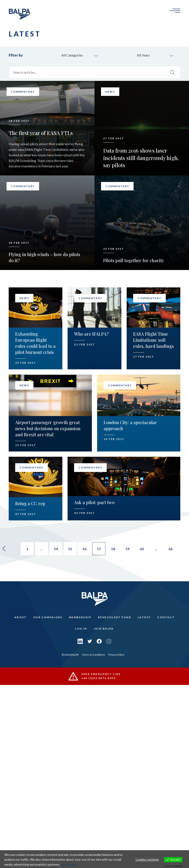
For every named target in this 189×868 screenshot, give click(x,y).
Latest (144, 617)
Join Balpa (104, 629)
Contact (166, 617)
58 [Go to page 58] (113, 549)
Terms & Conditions (94, 655)
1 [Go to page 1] (27, 549)
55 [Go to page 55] (70, 549)
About (21, 617)
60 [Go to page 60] (142, 549)
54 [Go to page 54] (56, 549)
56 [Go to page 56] (85, 549)
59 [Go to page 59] (128, 549)
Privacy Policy (116, 655)
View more (69, 864)
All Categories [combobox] (72, 55)
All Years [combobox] (143, 55)
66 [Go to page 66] (171, 549)
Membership (80, 617)
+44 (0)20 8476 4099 (99, 678)
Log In (81, 629)
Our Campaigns (48, 617)
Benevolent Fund (115, 617)
